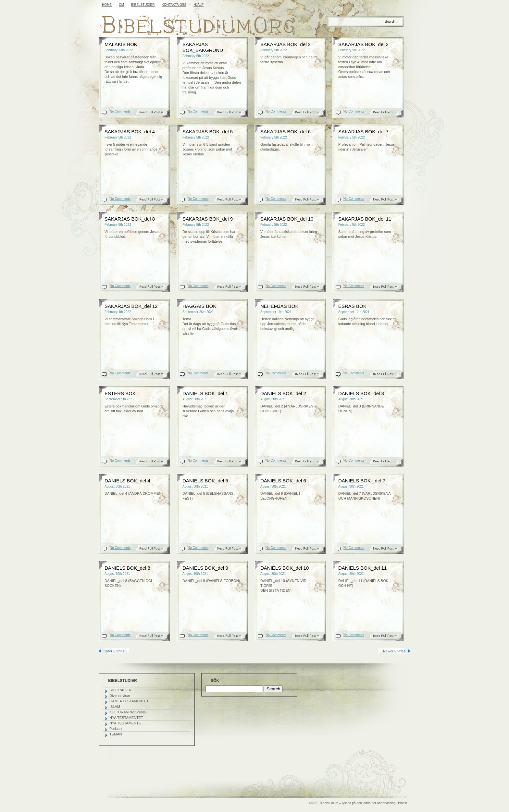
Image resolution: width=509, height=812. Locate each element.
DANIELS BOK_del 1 (205, 393)
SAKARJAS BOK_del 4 (130, 132)
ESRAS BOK (352, 306)
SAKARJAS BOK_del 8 (130, 219)
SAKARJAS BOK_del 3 (363, 44)
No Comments (120, 111)
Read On (155, 112)
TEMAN (116, 734)
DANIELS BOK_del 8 (127, 568)
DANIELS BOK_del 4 (127, 481)
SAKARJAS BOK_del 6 (286, 132)
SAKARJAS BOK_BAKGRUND (203, 47)
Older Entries (114, 651)
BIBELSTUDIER (143, 5)
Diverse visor (120, 696)
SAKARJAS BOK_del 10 (287, 219)
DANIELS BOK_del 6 (283, 481)
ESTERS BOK (120, 393)
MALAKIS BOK (121, 44)
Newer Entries (394, 651)
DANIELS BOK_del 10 (285, 568)
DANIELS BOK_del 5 (205, 481)
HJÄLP (199, 5)
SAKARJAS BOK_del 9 (208, 219)
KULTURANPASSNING (128, 712)
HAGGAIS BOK (199, 306)
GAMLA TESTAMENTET (129, 701)
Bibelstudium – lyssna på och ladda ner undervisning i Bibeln (363, 803)
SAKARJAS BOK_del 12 (131, 306)
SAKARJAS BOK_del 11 (365, 219)
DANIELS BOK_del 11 (362, 568)
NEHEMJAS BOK (279, 306)
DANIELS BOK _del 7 (362, 481)
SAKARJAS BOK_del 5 (208, 132)
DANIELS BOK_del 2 (283, 393)
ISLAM (115, 707)
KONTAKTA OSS (174, 5)
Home (107, 5)
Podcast (116, 729)
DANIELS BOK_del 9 (205, 568)
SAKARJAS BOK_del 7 (363, 132)
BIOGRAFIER (120, 690)
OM (121, 5)
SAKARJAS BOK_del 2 (286, 44)
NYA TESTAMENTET (126, 718)
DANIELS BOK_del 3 (361, 393)
